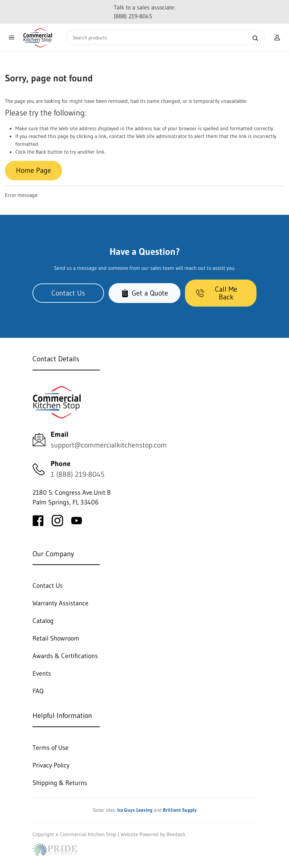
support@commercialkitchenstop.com (109, 445)
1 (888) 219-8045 (78, 474)
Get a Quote (144, 293)
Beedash (176, 834)
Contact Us (68, 293)
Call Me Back (217, 293)
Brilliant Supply (180, 810)
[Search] (165, 38)
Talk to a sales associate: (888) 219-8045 (144, 12)
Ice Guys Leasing (135, 810)
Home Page (33, 170)
